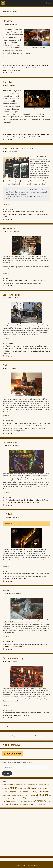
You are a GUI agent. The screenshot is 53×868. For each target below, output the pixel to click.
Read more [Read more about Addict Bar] (6, 127)
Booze (11, 498)
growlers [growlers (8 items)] (29, 798)
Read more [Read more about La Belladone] (6, 566)
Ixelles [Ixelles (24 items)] (36, 798)
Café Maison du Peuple (14, 658)
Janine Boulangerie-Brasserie (16, 68)
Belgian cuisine (18, 281)
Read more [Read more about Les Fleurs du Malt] (6, 338)
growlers (30, 214)
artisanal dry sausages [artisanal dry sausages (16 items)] (13, 785)
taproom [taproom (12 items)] (36, 805)
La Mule (36, 68)
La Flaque (29, 68)
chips (40, 423)
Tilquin (42, 351)
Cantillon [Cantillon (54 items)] (25, 792)
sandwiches (20, 647)
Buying (12, 209)
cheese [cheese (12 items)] (31, 792)
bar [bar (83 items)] (22, 784)
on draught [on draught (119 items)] (39, 801)
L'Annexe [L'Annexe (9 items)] (40, 798)
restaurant (6, 431)
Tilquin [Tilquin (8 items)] (44, 805)
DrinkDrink (11, 283)
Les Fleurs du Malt (12, 295)
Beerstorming (11, 65)
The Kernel (26, 715)
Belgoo (33, 574)
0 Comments (9, 73)
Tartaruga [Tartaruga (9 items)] (40, 805)
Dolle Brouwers (41, 426)
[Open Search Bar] (40, 3)
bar (6, 65)
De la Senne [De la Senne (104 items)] (42, 795)
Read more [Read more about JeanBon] (6, 637)
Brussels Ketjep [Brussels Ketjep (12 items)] (6, 792)
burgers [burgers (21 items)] (12, 792)
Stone (11, 431)
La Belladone (9, 514)
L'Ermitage (16, 137)
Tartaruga (17, 431)
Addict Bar (8, 82)
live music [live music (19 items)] (22, 801)
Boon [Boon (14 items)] (8, 788)
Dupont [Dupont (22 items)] (9, 798)
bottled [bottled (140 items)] (13, 788)
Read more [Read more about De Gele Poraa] (6, 492)
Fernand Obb (9, 228)
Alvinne (15, 423)
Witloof (18, 70)
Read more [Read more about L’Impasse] (6, 58)
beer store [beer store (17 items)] (34, 785)
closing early (18, 349)
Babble (7, 209)
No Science (31, 283)
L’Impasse (8, 21)
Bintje (5, 365)
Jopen (21, 428)
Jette (15, 503)
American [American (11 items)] (4, 785)
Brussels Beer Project (28, 134)
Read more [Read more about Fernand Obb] (6, 273)
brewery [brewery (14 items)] (26, 788)
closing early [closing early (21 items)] (6, 795)
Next (9, 727)
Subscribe (7, 773)
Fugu (46, 65)
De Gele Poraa (10, 442)
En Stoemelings (22, 214)
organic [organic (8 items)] (47, 801)
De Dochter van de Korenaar (31, 349)
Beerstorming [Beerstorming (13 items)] (41, 785)
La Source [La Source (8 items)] (16, 801)
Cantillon (5, 214)
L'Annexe (23, 351)
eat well (30, 549)
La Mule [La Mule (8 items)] (12, 801)
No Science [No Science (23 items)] (29, 801)
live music (42, 68)
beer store (8, 212)
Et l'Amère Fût (39, 65)
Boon (38, 574)
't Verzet (7, 500)
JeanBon (7, 590)
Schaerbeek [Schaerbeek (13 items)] (30, 805)
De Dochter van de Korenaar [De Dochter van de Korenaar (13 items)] (27, 795)
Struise (37, 351)
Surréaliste (11, 70)
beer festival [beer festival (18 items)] (27, 785)
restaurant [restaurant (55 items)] (6, 804)
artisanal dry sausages (12, 574)
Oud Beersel (30, 351)
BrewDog (30, 500)
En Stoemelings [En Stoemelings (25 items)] (21, 798)
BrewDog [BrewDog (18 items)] (20, 788)
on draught (30, 137)
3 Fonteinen (8, 346)
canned (24, 65)
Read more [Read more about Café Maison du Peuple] (6, 705)
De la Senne (30, 65)
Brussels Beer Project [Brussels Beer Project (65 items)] (38, 788)
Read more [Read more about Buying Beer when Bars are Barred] (6, 204)
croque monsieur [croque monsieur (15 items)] (15, 795)
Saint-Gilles (38, 137)
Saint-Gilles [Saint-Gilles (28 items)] (15, 804)
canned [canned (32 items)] (18, 792)
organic (13, 647)
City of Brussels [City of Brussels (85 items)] (41, 791)
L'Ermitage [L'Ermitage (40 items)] (6, 801)
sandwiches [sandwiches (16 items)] (23, 804)
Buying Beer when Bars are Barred (19, 149)
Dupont (10, 137)
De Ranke (6, 351)
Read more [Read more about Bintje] (6, 416)
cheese (43, 134)
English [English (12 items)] (13, 798)
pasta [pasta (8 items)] (50, 801)
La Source (44, 214)
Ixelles (5, 68)
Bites (6, 278)
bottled (18, 65)
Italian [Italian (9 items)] (32, 798)
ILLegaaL (11, 428)
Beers (6, 63)
